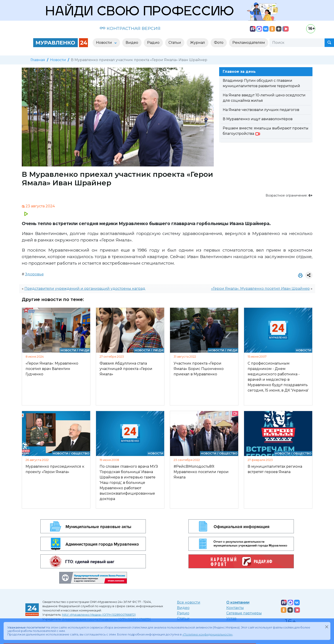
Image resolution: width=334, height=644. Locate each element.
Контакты (235, 608)
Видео (183, 608)
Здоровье (34, 274)
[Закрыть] (327, 627)
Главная (38, 60)
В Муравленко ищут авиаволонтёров (258, 119)
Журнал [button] (198, 43)
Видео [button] (132, 43)
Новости (58, 60)
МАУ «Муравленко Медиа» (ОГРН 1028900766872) (99, 615)
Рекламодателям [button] (249, 43)
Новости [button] (104, 43)
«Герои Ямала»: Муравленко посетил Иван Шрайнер (260, 289)
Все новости (189, 602)
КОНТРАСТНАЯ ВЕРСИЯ (130, 28)
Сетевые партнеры (244, 613)
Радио (183, 613)
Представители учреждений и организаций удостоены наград (85, 289)
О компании (238, 602)
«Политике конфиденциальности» (207, 634)
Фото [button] (219, 43)
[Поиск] (297, 43)
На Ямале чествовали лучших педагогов (261, 110)
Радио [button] (153, 43)
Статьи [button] (175, 43)
